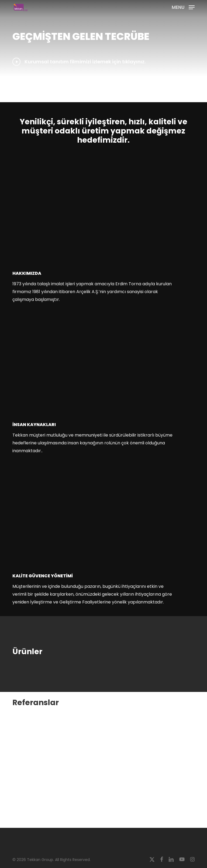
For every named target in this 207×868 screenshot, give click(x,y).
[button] (183, 7)
